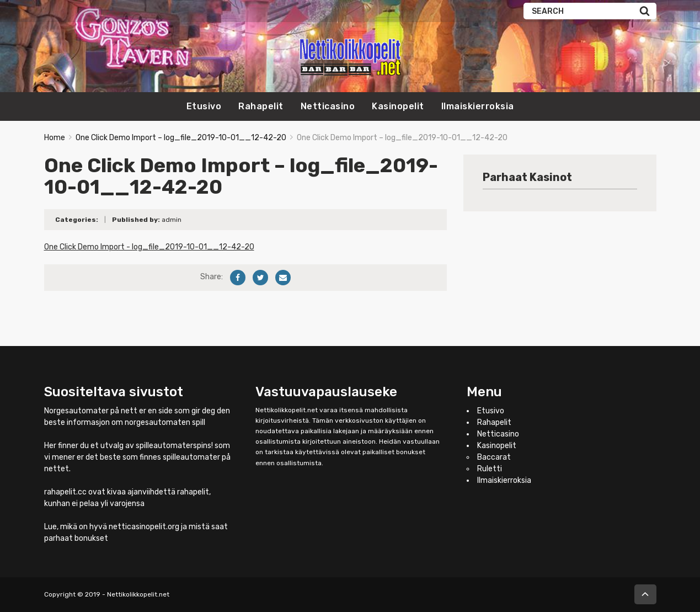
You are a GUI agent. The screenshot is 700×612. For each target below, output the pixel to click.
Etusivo (204, 106)
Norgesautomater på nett (91, 411)
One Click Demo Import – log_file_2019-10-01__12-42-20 (181, 138)
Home (55, 138)
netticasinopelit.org (144, 527)
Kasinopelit (398, 106)
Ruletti (490, 469)
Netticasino (328, 106)
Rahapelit (261, 106)
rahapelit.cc (65, 492)
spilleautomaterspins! (174, 446)
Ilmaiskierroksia (478, 106)
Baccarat (494, 457)
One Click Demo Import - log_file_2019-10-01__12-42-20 (149, 247)
